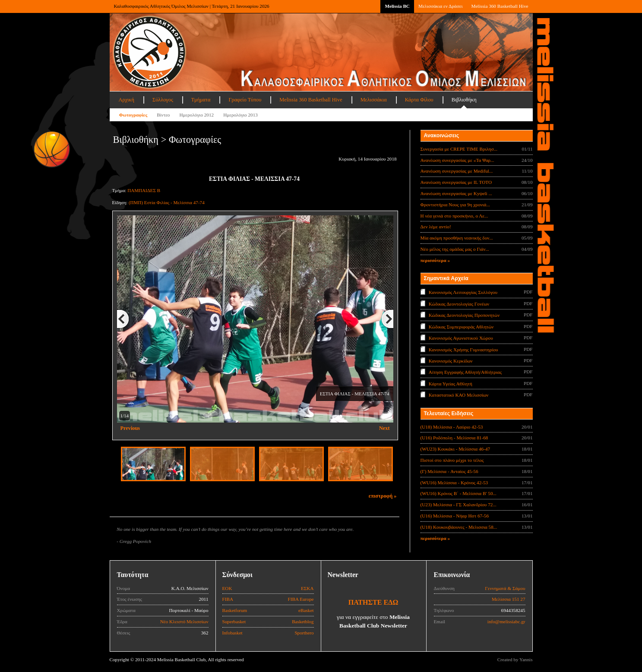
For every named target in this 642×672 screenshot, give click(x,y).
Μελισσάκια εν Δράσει (440, 6)
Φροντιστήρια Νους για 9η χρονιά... (455, 205)
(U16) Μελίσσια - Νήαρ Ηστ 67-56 (455, 516)
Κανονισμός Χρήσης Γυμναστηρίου (463, 349)
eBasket (306, 610)
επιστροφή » (383, 496)
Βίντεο (163, 115)
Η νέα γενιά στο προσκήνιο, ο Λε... (454, 216)
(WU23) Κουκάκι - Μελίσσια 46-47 (455, 449)
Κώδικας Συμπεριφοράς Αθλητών (461, 326)
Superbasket (234, 622)
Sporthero (304, 633)
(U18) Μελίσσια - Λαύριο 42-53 (452, 427)
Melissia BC (397, 6)
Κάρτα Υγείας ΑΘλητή (451, 384)
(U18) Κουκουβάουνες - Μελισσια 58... (459, 527)
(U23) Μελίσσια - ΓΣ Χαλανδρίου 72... (459, 505)
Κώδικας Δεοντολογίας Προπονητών (464, 315)
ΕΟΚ (227, 588)
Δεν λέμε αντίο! (436, 227)
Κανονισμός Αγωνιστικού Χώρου (461, 338)
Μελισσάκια (374, 100)
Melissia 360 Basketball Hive (500, 6)
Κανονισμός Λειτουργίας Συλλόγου (463, 292)
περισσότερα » (435, 260)
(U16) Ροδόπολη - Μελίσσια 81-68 (454, 438)
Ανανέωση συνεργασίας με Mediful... (457, 171)
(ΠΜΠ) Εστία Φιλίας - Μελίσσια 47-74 (167, 202)
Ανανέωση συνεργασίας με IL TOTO (456, 182)
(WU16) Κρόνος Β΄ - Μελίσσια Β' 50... (459, 493)
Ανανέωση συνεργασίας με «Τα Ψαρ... (457, 160)
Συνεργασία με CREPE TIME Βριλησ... (459, 149)
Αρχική (127, 100)
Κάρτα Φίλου (419, 100)
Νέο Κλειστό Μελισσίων (184, 622)
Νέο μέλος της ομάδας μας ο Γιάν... (455, 249)
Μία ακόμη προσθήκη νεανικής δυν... (457, 238)
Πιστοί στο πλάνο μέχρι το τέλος (452, 460)
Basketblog (303, 622)
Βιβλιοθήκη (464, 100)
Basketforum (235, 610)
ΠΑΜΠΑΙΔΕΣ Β (144, 190)
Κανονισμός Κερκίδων (451, 361)
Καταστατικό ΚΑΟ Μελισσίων (459, 395)
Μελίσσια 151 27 (509, 599)
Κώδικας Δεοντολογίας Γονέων (459, 303)
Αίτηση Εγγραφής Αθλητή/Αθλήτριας (465, 372)
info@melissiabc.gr (506, 622)
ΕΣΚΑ (307, 588)
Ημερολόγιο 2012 (196, 115)
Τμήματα (201, 100)
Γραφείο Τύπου (245, 100)
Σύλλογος (163, 100)
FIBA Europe (301, 599)
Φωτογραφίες (133, 115)
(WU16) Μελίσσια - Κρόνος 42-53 (454, 483)
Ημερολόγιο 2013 (240, 115)
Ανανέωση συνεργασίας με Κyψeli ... (456, 193)
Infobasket (232, 633)
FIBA (228, 599)
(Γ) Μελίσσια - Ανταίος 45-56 (449, 471)
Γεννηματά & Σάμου (505, 588)
